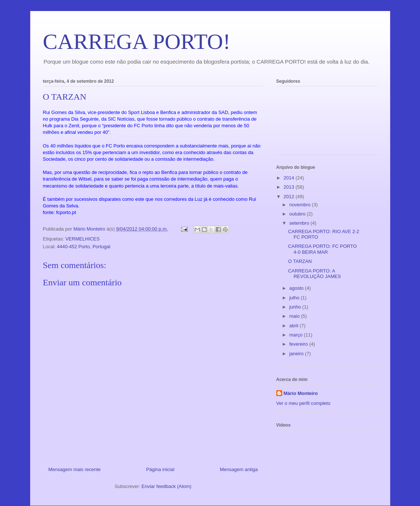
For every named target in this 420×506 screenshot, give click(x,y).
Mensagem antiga (239, 469)
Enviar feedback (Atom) (166, 486)
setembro (300, 223)
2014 (290, 178)
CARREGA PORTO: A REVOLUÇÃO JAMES (315, 274)
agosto (297, 288)
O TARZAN (300, 261)
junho (296, 307)
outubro (298, 214)
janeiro (297, 354)
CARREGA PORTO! (137, 42)
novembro (300, 205)
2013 (290, 187)
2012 (290, 197)
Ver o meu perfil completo (303, 403)
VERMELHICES (82, 239)
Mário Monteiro (301, 393)
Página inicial (160, 469)
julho (295, 298)
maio (295, 316)
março (297, 335)
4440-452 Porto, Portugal (84, 247)
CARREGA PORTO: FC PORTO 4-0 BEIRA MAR (322, 249)
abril (294, 326)
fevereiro (299, 344)
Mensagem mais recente (75, 469)
